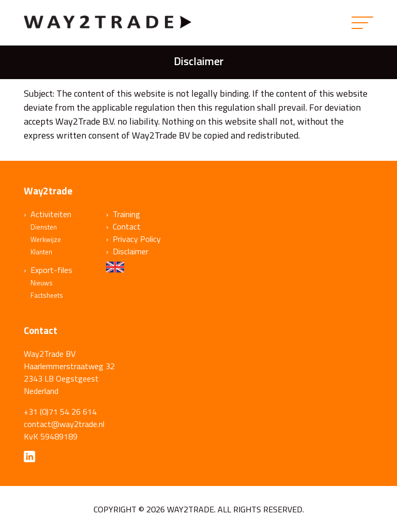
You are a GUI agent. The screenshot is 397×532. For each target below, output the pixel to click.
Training (126, 214)
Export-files (51, 270)
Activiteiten (51, 214)
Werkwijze (46, 239)
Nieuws (42, 283)
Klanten (41, 252)
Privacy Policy (137, 239)
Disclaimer (131, 251)
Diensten (44, 227)
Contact (127, 226)
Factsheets (47, 295)
